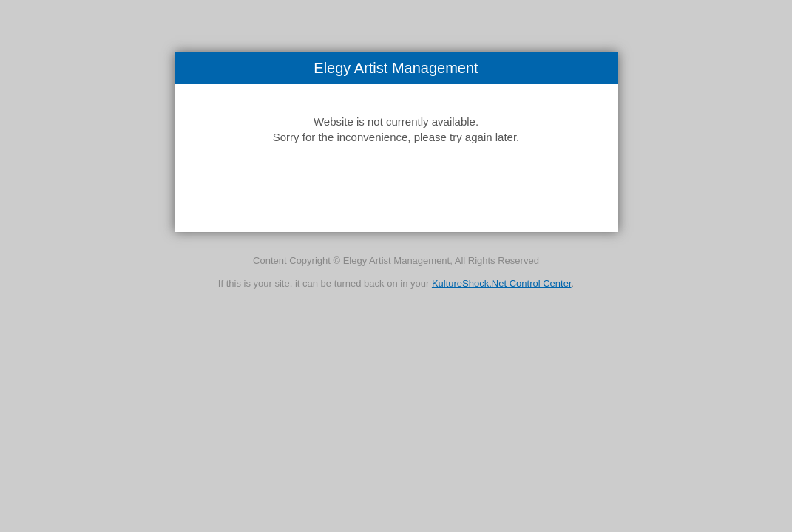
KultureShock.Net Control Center (502, 283)
